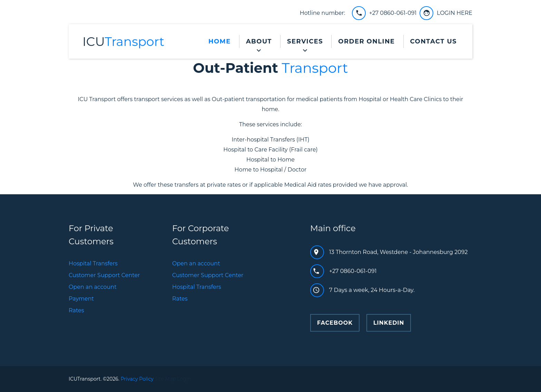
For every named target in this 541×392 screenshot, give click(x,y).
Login (184, 379)
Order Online (366, 41)
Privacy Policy (137, 379)
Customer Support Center (104, 275)
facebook (335, 323)
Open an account (93, 287)
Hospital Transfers (93, 263)
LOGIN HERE (455, 13)
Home (220, 41)
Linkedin (389, 323)
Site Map (165, 379)
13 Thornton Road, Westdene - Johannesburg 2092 (399, 252)
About (259, 41)
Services (305, 41)
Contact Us (434, 41)
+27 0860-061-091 (393, 13)
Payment (81, 299)
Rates (76, 310)
